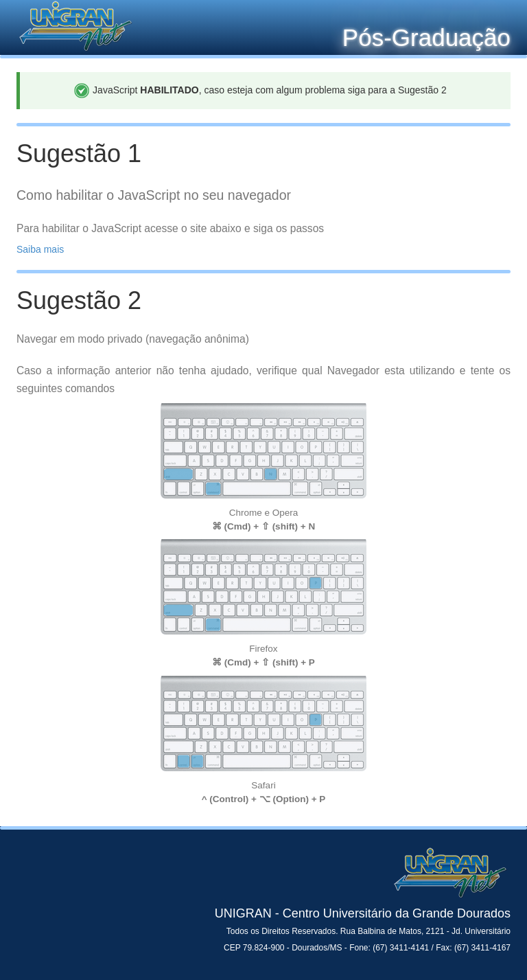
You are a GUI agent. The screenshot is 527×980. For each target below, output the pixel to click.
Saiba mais (40, 249)
